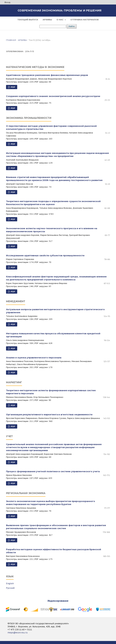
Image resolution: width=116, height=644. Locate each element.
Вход (7, 2)
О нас (60, 20)
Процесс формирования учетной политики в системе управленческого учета (53, 471)
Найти (72, 26)
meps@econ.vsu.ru (18, 633)
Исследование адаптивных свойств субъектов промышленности (45, 256)
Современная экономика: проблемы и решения (60, 11)
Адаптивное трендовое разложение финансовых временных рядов (47, 75)
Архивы (47, 20)
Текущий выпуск (28, 20)
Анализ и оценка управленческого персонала (34, 358)
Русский (10, 588)
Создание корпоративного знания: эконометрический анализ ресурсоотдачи (53, 96)
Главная (11, 40)
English (10, 583)
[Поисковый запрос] (53, 26)
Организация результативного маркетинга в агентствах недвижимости (49, 415)
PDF (13, 87)
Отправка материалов (85, 20)
